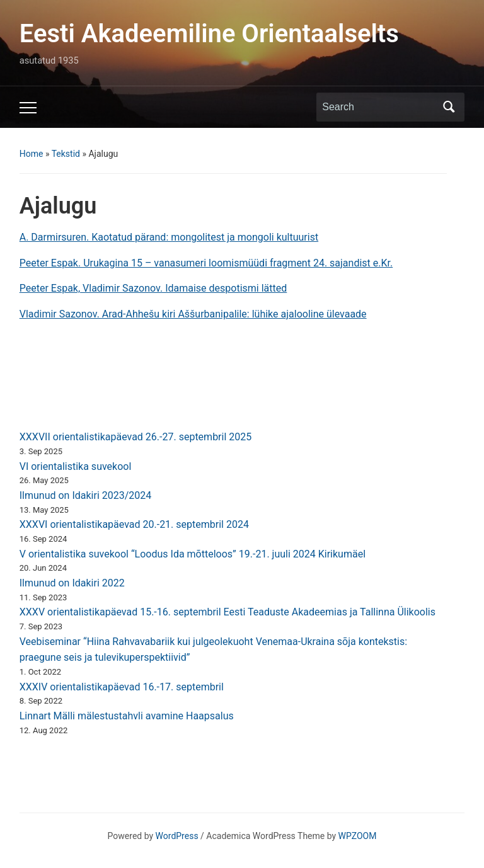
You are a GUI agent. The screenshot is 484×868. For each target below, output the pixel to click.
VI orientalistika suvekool (76, 466)
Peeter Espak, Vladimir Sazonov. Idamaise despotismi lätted (153, 288)
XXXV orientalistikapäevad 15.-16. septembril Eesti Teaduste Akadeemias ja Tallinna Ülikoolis (228, 612)
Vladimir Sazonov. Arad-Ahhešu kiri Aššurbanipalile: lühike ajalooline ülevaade (193, 314)
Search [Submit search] (449, 107)
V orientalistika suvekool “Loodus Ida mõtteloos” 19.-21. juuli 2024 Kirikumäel (193, 554)
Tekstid (66, 154)
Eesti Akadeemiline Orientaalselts (209, 34)
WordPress (177, 836)
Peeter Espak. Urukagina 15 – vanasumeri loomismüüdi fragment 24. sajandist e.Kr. (206, 263)
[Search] (379, 107)
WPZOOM (358, 836)
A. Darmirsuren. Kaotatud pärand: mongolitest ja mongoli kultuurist (169, 237)
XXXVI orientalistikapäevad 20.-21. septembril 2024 (134, 524)
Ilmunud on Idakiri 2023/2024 (86, 495)
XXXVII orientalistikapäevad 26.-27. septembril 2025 (136, 437)
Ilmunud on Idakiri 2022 (72, 583)
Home (32, 154)
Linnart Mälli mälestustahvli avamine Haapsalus (127, 716)
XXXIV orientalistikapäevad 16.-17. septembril (122, 687)
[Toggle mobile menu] (28, 108)
